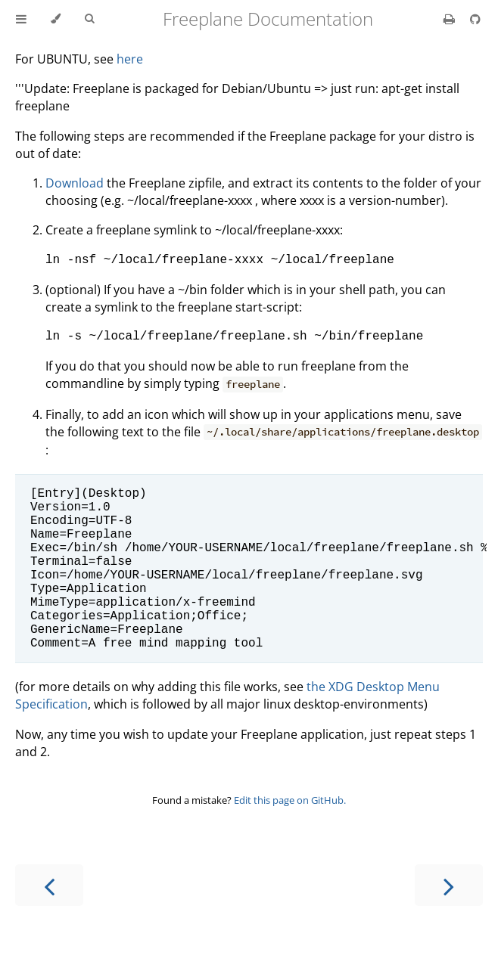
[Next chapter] (449, 921)
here (130, 59)
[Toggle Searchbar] (89, 19)
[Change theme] (56, 19)
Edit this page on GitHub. (290, 836)
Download (75, 183)
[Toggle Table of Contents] (21, 19)
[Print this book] (451, 19)
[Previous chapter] (49, 921)
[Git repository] (475, 19)
